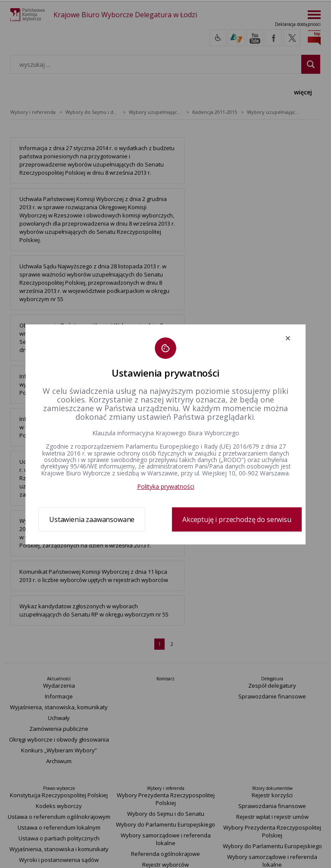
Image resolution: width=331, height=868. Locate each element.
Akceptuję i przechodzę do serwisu (237, 519)
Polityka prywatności (166, 486)
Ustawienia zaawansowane (92, 519)
